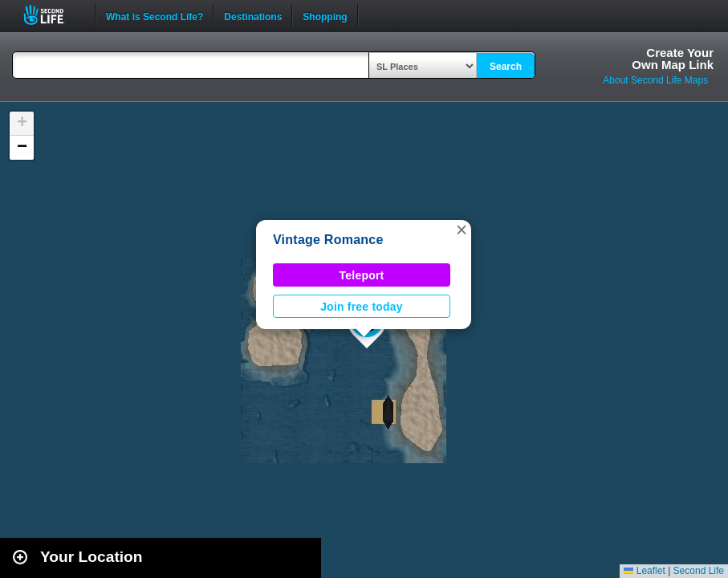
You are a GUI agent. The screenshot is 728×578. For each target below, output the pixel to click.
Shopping (325, 15)
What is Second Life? (155, 15)
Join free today (362, 307)
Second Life (53, 15)
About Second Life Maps (655, 80)
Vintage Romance (328, 240)
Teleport (362, 275)
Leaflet (644, 571)
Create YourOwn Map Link (673, 59)
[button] (462, 230)
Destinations (253, 15)
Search (506, 67)
